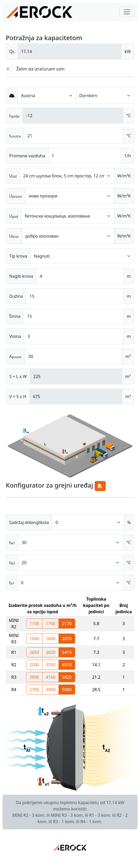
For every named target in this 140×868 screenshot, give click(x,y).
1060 (34, 639)
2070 (67, 639)
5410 (67, 652)
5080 (67, 690)
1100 (34, 624)
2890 (34, 677)
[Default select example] (47, 96)
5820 (67, 677)
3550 (50, 665)
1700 (50, 624)
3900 (50, 690)
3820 (50, 652)
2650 (34, 652)
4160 (50, 677)
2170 (67, 624)
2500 (34, 665)
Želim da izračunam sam (40, 69)
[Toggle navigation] (127, 12)
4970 (67, 665)
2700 (34, 690)
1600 (50, 639)
